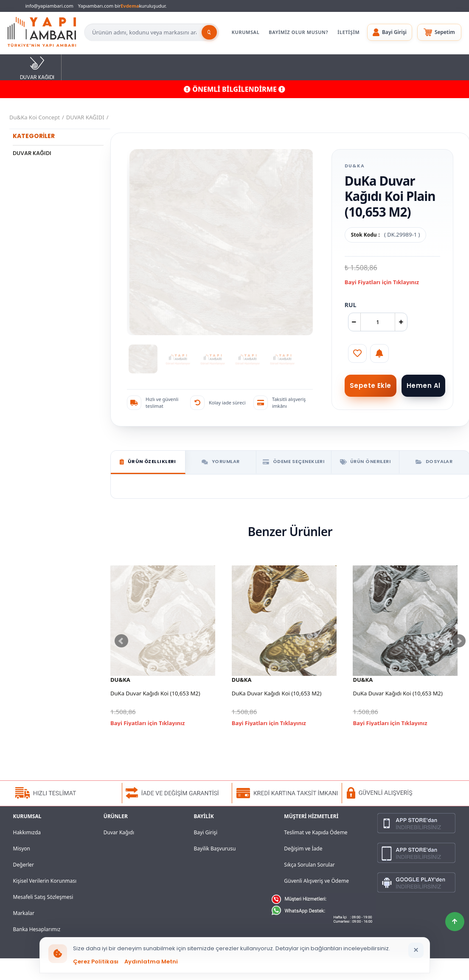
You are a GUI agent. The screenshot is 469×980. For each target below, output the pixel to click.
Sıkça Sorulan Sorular (309, 865)
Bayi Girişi (206, 832)
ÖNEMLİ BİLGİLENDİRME (234, 89)
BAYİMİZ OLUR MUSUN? (298, 32)
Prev (121, 641)
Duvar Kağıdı (119, 832)
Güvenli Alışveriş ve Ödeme (316, 881)
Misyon (22, 849)
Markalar (24, 913)
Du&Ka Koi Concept (35, 117)
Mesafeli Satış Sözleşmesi (43, 897)
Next (459, 641)
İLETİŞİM (348, 32)
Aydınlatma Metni (151, 962)
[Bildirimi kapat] (416, 950)
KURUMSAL (246, 32)
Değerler (24, 865)
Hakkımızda (27, 832)
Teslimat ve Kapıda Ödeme (316, 832)
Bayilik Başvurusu (215, 849)
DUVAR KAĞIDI (37, 68)
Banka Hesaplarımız (37, 929)
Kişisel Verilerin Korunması (45, 881)
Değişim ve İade (303, 849)
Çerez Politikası (96, 962)
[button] (390, 32)
